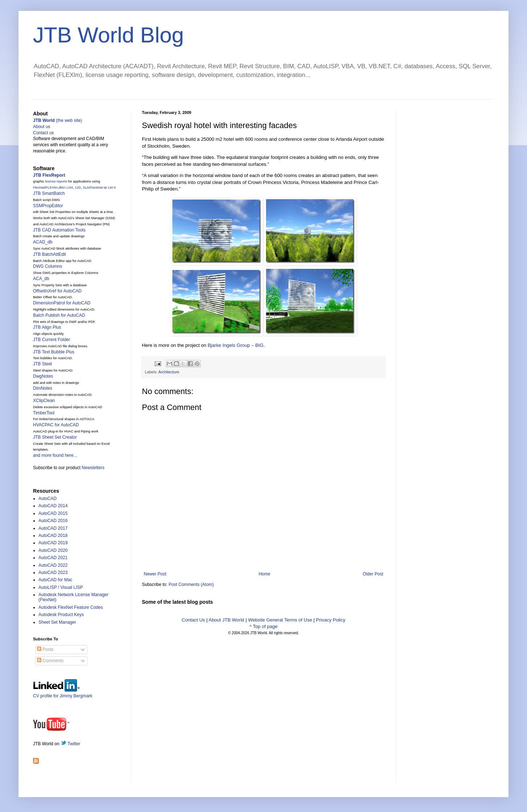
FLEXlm (52, 188)
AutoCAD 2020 (53, 550)
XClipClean (44, 401)
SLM (86, 188)
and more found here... (55, 455)
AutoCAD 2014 (53, 506)
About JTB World (226, 620)
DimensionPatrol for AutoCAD (62, 303)
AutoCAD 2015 (53, 513)
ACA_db (41, 279)
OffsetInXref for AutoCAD (57, 291)
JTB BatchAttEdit (50, 254)
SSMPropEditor (48, 206)
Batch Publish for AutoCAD (59, 315)
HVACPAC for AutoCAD (56, 425)
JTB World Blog (109, 35)
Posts (45, 649)
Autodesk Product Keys (61, 615)
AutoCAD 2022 (53, 565)
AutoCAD (48, 499)
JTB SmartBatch (49, 193)
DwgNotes (43, 376)
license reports (56, 181)
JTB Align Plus (47, 327)
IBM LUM (66, 188)
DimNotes (43, 388)
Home (265, 574)
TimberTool (44, 413)
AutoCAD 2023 (53, 573)
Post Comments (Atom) (191, 585)
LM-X (112, 188)
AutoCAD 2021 (53, 558)
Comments (50, 661)
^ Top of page (263, 626)
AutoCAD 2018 (53, 536)
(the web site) (58, 120)
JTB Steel (42, 364)
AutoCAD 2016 (53, 521)
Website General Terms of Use (280, 620)
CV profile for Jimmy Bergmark (63, 693)
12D (78, 188)
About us (42, 127)
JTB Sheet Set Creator (55, 437)
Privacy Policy (331, 620)
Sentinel (97, 188)
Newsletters (93, 468)
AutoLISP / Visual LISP (61, 587)
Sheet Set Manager (57, 622)
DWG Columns (48, 266)
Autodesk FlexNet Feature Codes (71, 607)
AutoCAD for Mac (55, 580)
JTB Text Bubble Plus (54, 352)
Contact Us (193, 620)
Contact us (43, 133)
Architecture (169, 372)
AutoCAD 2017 (53, 528)
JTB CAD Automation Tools (59, 230)
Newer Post (155, 574)
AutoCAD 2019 (53, 543)
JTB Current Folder (52, 340)
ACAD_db (43, 242)
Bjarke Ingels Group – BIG (236, 345)
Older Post (373, 574)
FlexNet (39, 188)
